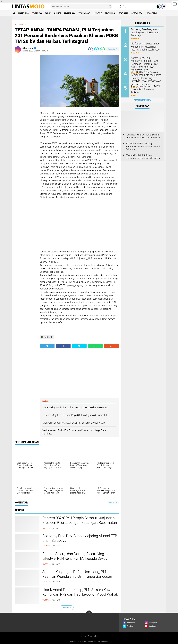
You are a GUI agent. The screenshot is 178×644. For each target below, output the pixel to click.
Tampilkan (113, 503)
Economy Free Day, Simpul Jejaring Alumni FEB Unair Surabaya (80, 538)
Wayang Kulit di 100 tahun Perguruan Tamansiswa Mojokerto (143, 157)
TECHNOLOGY (85, 13)
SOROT (48, 13)
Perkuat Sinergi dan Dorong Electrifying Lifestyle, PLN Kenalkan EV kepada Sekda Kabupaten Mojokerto (75, 559)
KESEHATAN (124, 13)
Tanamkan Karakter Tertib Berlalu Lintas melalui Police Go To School (143, 136)
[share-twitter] (97, 49)
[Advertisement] (26, 97)
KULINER (58, 13)
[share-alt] (47, 346)
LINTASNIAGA (70, 13)
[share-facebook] (91, 49)
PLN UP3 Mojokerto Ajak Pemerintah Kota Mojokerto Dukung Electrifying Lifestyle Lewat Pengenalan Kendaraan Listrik (146, 78)
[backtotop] (89, 613)
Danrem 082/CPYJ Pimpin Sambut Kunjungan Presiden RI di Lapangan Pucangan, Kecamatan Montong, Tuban (80, 523)
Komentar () (112, 49)
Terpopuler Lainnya (142, 100)
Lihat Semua (67, 607)
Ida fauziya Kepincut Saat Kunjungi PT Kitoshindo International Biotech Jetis (144, 46)
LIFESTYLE (98, 13)
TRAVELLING (111, 13)
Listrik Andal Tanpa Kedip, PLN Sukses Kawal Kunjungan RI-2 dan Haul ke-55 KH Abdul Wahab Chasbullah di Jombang (80, 594)
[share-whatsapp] (102, 49)
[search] (81, 6)
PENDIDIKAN (37, 13)
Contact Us (93, 636)
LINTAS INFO (23, 13)
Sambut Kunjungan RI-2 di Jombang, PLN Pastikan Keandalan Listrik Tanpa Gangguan (77, 574)
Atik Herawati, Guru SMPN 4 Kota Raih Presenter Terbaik (145, 88)
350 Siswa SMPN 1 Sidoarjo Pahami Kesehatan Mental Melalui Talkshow (143, 146)
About (83, 636)
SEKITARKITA (137, 13)
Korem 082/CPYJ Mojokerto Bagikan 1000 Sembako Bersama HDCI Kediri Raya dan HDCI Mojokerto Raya (145, 62)
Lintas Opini (152, 13)
